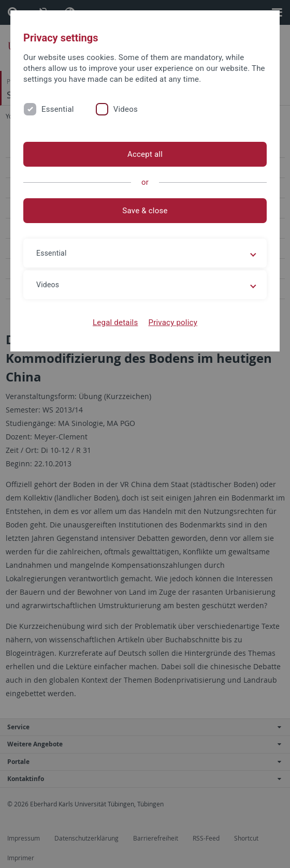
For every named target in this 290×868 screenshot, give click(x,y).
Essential (58, 109)
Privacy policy (173, 322)
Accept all (145, 154)
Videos (126, 109)
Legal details (115, 322)
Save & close (145, 211)
